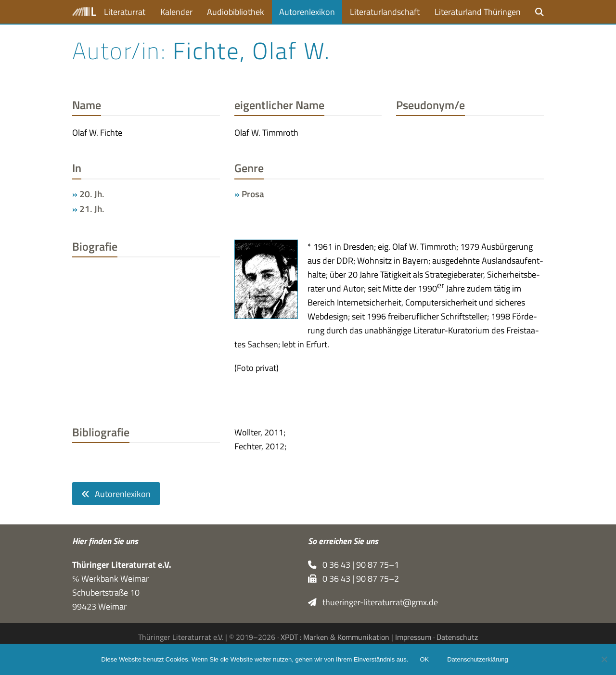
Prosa (253, 194)
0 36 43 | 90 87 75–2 (353, 579)
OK (424, 659)
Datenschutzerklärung (477, 659)
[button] (539, 12)
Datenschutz (457, 637)
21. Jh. (92, 209)
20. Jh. (92, 194)
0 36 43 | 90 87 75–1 (353, 565)
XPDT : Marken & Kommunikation (335, 637)
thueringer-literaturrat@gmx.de (373, 602)
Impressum (413, 637)
